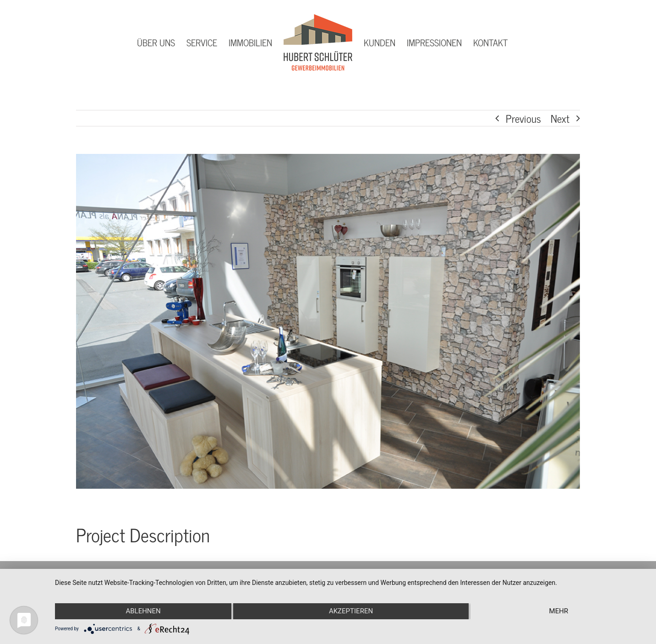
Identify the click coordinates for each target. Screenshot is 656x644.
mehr (559, 611)
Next (560, 118)
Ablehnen (143, 611)
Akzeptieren (351, 611)
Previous (523, 118)
